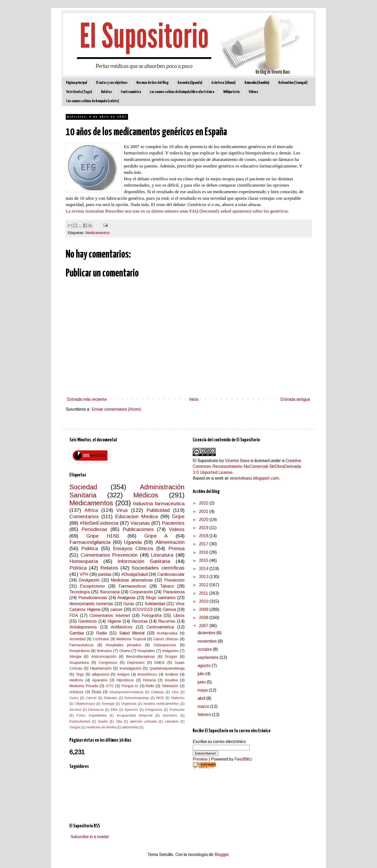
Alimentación (170, 542)
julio (202, 674)
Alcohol (75, 710)
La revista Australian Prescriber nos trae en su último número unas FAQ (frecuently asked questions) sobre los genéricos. (177, 211)
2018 (204, 536)
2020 (204, 520)
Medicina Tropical (131, 639)
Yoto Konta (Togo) (79, 92)
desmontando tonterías (91, 604)
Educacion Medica (136, 516)
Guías (129, 604)
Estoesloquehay (137, 698)
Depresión (136, 663)
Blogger (221, 855)
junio (202, 682)
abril (202, 698)
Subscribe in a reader (90, 837)
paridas (105, 574)
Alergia (75, 657)
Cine (175, 692)
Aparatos (100, 680)
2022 (204, 503)
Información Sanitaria (144, 561)
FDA (74, 615)
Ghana (125, 651)
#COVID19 (142, 609)
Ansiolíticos (147, 674)
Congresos (108, 663)
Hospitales (146, 651)
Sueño (103, 721)
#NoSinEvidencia (99, 523)
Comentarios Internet (110, 615)
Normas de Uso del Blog (153, 83)
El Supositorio (206, 461)
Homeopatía (84, 561)
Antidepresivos (83, 627)
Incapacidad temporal (135, 715)
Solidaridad (155, 604)
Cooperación (141, 592)
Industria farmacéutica (159, 504)
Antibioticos (122, 627)
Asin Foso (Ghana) (223, 83)
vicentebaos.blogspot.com (254, 478)
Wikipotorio (232, 92)
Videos (177, 529)
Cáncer (91, 698)
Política (78, 568)
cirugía (75, 727)
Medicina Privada (84, 686)
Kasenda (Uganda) (190, 83)
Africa (91, 510)
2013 (204, 577)
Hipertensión (101, 668)
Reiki (150, 686)
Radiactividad (80, 721)
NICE (160, 698)
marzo (204, 706)
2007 (204, 626)
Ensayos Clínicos (133, 548)
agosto (205, 666)
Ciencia (169, 609)
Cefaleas (157, 692)
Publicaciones (138, 529)
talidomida (130, 727)
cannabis (172, 721)
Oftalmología (85, 704)
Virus (122, 510)
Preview (200, 759)
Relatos (106, 92)
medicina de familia (101, 727)
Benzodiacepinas (141, 657)
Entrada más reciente (87, 399)
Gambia (77, 633)
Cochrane (101, 639)
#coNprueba (167, 633)
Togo (80, 674)
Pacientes (173, 523)
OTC (110, 686)
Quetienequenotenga (167, 668)
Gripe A (156, 536)
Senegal (108, 704)
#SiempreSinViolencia (126, 692)
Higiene (114, 621)
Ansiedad (77, 639)
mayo (203, 690)
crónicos (76, 692)
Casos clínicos (166, 639)
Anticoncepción (104, 657)
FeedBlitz (243, 759)
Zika (119, 721)
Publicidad (158, 510)
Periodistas (94, 529)
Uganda (133, 542)
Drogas (171, 657)
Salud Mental (132, 633)
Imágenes (170, 651)
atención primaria (143, 721)
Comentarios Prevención (109, 555)
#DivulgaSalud (134, 574)
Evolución (177, 710)
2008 (204, 618)
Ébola (96, 692)
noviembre (208, 641)
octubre (205, 649)
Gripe (178, 516)
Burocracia (110, 592)
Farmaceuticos (132, 586)
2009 (204, 609)
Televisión (170, 686)
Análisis (172, 674)
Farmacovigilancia (90, 542)
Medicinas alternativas (132, 580)
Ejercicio (131, 710)
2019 (204, 528)
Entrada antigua (295, 399)
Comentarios (84, 516)
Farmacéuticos (82, 645)
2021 (204, 511)
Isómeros (170, 715)
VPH (84, 574)
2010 (204, 601)
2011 (204, 593)
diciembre (207, 633)
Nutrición (178, 698)
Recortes (167, 621)
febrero (205, 715)
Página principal (77, 83)
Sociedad (83, 487)
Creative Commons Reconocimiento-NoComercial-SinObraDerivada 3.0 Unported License (247, 466)
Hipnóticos (125, 680)
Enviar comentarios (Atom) (116, 409)
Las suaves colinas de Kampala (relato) (93, 101)
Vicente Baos (237, 461)
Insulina (171, 680)
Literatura (162, 555)
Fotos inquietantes (92, 715)
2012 (204, 585)
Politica (90, 548)
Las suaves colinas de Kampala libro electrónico (182, 92)
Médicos (146, 495)
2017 (204, 544)
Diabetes (111, 698)
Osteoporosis (165, 645)
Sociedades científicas (158, 568)
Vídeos (253, 92)
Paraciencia (174, 592)
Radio (102, 633)
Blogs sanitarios (161, 598)
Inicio (194, 399)
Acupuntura (79, 663)
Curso (74, 698)
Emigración (154, 710)
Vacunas (140, 523)
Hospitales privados (124, 645)
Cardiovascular (171, 574)
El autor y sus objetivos (112, 83)
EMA (114, 710)
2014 (204, 569)
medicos (76, 680)
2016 (204, 552)
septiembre (209, 657)
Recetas (140, 621)
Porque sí (130, 686)
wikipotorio (101, 674)
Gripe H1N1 (103, 536)
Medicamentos (98, 233)
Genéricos (88, 621)
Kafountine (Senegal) (293, 83)
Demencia (96, 710)
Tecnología (80, 592)
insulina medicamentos (161, 704)
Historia (149, 680)
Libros (179, 615)
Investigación (130, 668)
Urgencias (129, 704)
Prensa (176, 548)
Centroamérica (131, 92)
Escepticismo (92, 586)
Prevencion (174, 580)
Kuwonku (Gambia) (257, 83)
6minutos (104, 651)
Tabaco (167, 586)
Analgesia (126, 598)
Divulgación (89, 580)
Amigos (123, 674)
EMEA (160, 663)
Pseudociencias (93, 598)
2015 (204, 560)
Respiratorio (80, 651)
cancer (116, 609)
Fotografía (152, 615)
